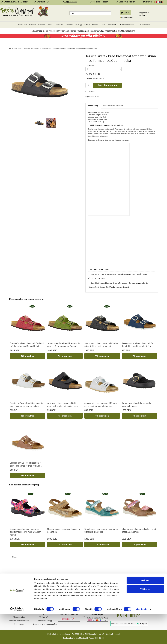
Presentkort (112, 25)
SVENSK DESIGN (25, 582)
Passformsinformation (113, 106)
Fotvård (87, 25)
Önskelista (90, 92)
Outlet (103, 25)
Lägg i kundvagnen (107, 85)
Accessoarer (59, 25)
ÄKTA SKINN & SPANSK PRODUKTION (103, 582)
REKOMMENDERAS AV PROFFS (142, 582)
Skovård (95, 25)
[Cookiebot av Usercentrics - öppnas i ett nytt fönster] (17, 639)
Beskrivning (93, 106)
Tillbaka (13, 557)
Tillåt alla (145, 610)
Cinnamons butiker (127, 25)
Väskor (49, 25)
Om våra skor (22, 25)
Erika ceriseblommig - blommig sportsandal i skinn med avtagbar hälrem (25, 532)
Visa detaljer (142, 639)
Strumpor (69, 25)
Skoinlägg (78, 25)
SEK (127, 18)
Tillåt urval (145, 619)
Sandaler (36, 49)
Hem (14, 49)
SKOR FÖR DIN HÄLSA (64, 582)
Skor (20, 49)
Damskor (32, 25)
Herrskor (41, 25)
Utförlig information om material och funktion (105, 125)
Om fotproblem (144, 25)
